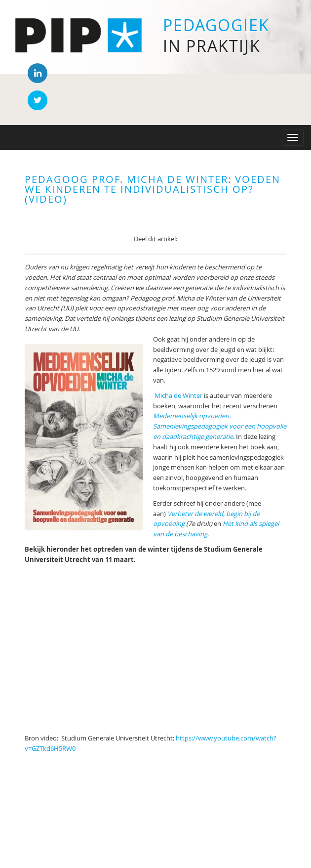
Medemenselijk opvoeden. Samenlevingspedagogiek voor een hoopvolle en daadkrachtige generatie (220, 426)
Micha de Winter (178, 395)
